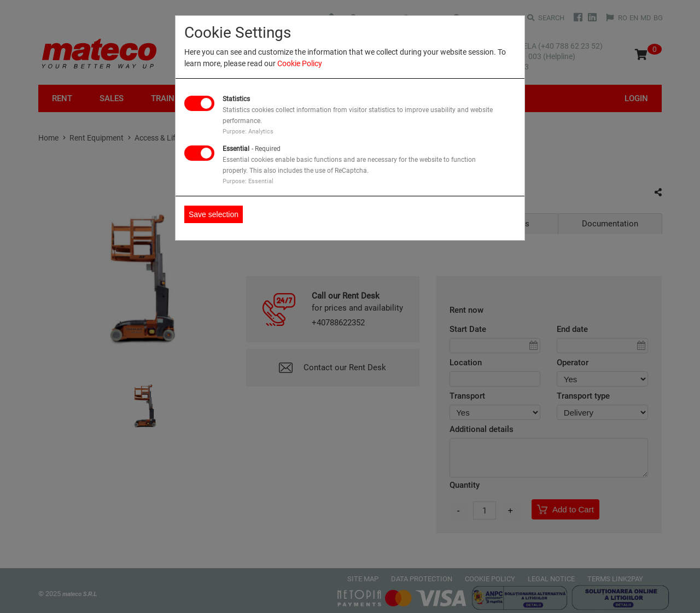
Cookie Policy (300, 63)
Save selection (214, 214)
